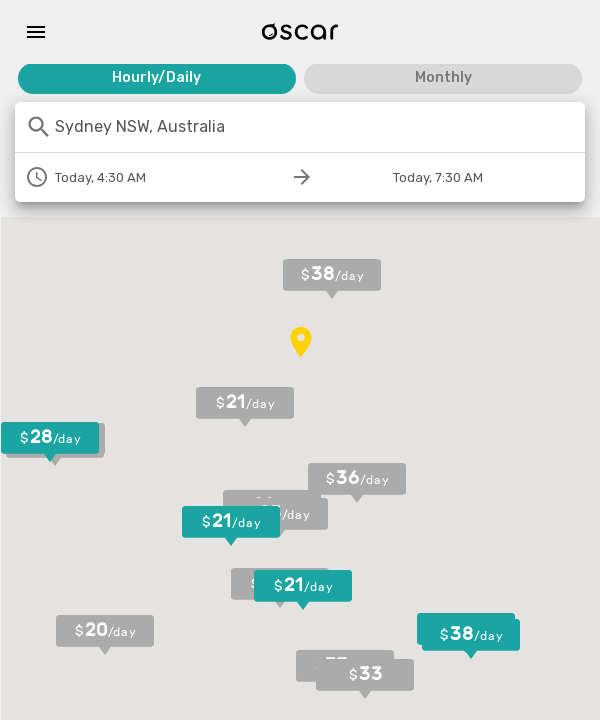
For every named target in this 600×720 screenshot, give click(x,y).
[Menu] (36, 32)
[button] (245, 407)
